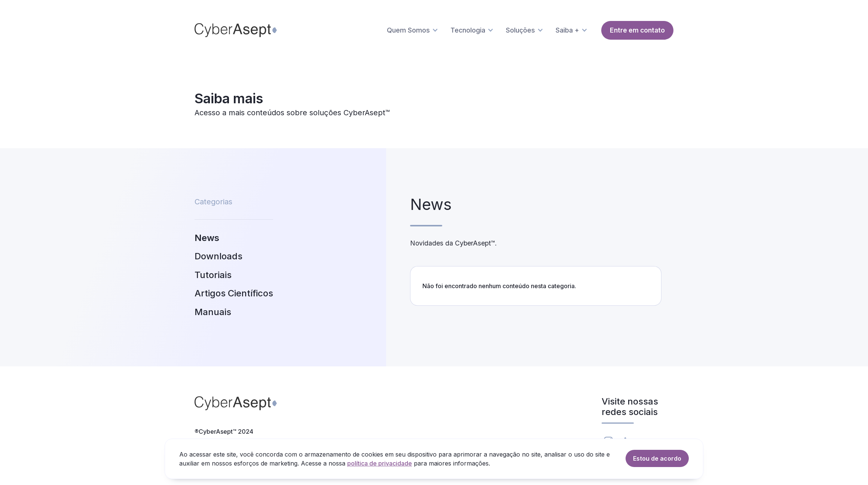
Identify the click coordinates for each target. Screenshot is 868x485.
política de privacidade (380, 463)
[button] (414, 30)
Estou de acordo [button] (657, 458)
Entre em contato (637, 30)
